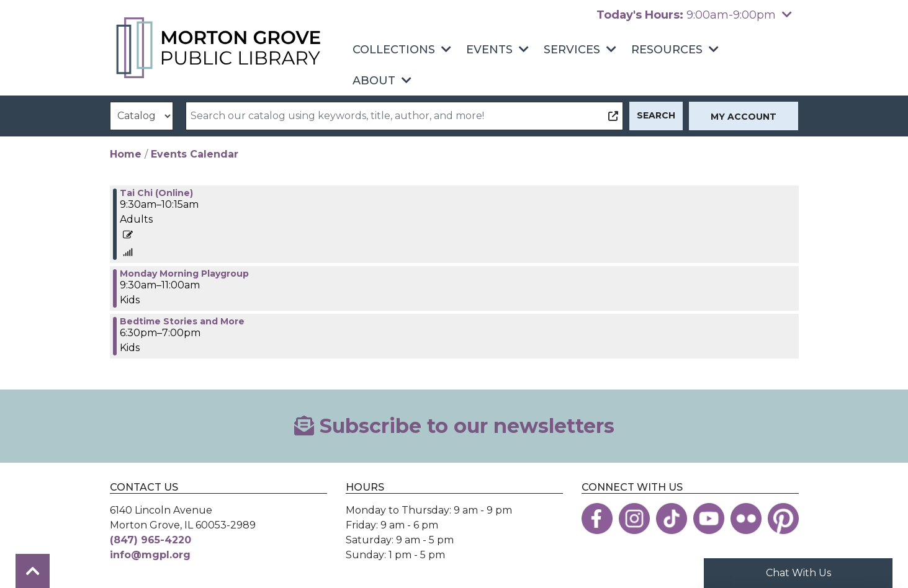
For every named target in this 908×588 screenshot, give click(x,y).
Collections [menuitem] (394, 50)
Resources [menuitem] (667, 50)
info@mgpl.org (150, 555)
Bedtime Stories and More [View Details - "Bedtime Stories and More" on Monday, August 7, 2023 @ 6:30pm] (182, 321)
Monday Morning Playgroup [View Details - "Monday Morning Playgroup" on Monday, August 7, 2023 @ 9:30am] (184, 274)
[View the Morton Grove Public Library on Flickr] (746, 519)
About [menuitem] (374, 81)
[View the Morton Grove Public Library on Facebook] (597, 519)
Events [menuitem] (489, 50)
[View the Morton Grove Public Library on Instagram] (634, 519)
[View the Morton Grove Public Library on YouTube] (709, 519)
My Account (744, 117)
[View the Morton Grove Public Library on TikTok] (672, 519)
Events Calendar (195, 154)
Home (126, 154)
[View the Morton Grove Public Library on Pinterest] (783, 519)
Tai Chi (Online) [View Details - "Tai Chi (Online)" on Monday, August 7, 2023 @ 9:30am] (156, 193)
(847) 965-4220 (151, 540)
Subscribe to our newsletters (454, 426)
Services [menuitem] (572, 50)
